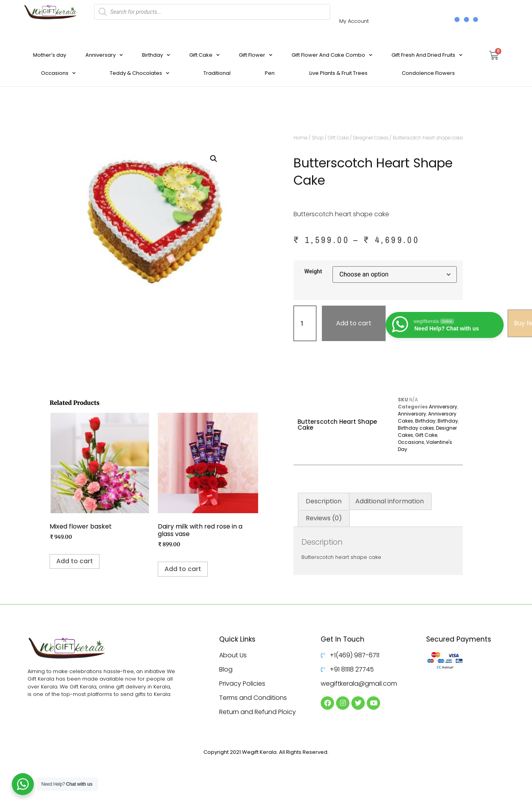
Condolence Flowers (428, 73)
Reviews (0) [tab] (324, 518)
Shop (318, 138)
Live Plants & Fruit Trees (338, 73)
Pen (270, 73)
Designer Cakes (371, 138)
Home (300, 138)
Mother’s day (50, 55)
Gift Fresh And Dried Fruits (427, 55)
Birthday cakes (416, 428)
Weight (313, 272)
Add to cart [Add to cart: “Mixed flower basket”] (75, 561)
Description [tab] (324, 501)
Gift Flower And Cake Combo (332, 55)
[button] (214, 159)
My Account (354, 21)
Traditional (217, 73)
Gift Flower (256, 55)
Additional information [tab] (390, 501)
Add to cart (354, 323)
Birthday (156, 55)
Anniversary (104, 55)
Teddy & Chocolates (139, 73)
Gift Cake (204, 55)
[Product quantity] (305, 323)
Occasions (58, 73)
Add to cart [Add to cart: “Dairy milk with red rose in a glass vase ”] (183, 569)
